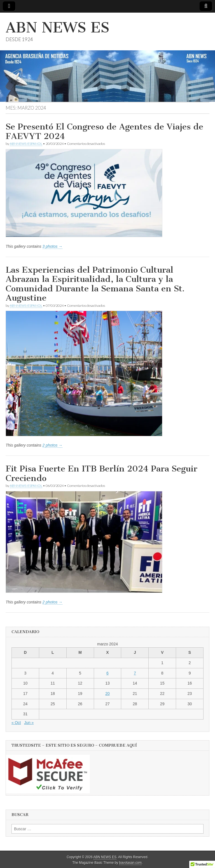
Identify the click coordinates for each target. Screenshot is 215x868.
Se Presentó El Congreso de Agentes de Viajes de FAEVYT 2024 (104, 131)
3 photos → (53, 246)
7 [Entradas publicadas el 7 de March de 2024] (135, 673)
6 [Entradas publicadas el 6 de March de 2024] (107, 673)
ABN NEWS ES (58, 28)
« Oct (16, 723)
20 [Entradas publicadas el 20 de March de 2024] (107, 694)
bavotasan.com (131, 863)
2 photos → (53, 445)
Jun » (29, 723)
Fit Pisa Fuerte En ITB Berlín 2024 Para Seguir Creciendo (101, 473)
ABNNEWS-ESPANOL (26, 144)
